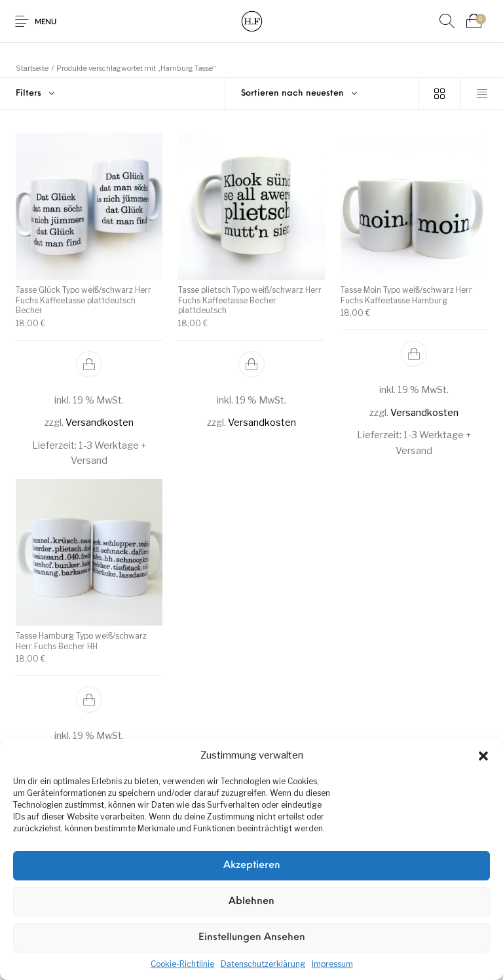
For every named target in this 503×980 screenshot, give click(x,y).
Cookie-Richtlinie (182, 964)
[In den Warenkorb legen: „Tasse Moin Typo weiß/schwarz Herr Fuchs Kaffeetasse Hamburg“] (414, 354)
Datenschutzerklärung (263, 964)
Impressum (332, 964)
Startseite (32, 68)
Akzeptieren (252, 866)
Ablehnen (251, 902)
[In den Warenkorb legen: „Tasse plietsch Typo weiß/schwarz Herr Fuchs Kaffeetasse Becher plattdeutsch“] (251, 364)
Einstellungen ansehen (252, 938)
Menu (46, 23)
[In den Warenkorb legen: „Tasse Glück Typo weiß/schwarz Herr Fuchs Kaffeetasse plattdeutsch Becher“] (89, 364)
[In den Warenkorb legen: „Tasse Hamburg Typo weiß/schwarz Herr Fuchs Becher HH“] (89, 700)
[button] (483, 756)
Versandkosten (100, 423)
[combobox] (322, 94)
